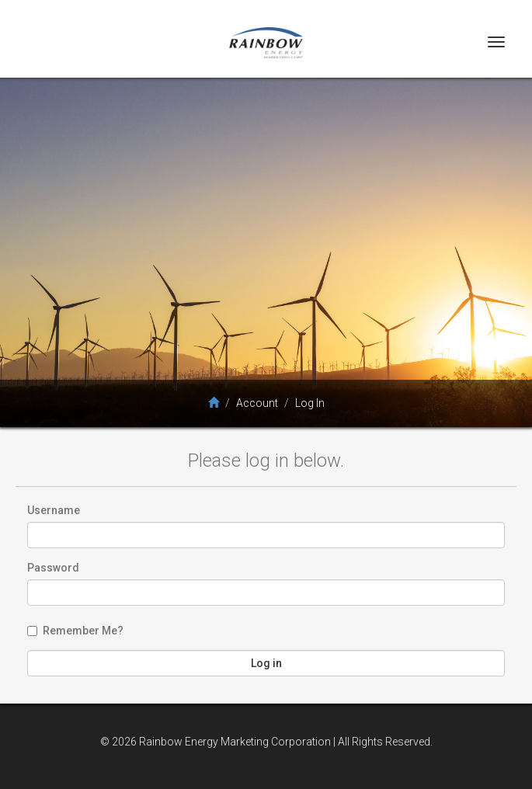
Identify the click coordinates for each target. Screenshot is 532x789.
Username (54, 510)
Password (53, 568)
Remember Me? (75, 631)
